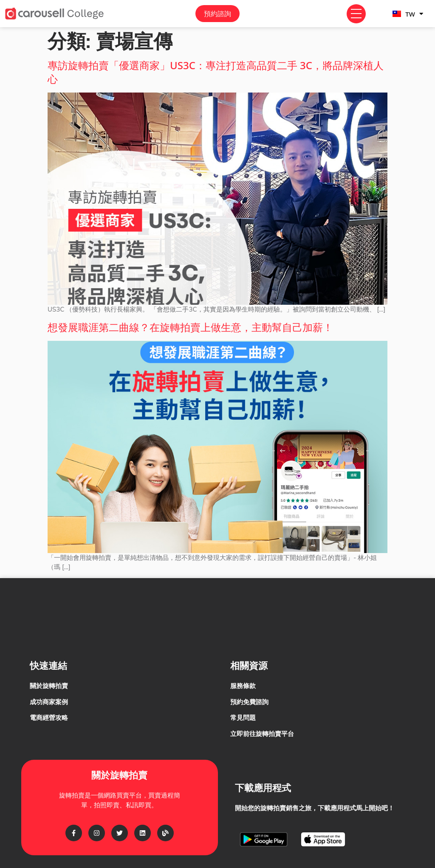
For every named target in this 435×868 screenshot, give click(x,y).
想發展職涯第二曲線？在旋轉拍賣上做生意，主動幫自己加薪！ (190, 327)
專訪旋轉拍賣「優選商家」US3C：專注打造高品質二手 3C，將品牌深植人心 (216, 72)
